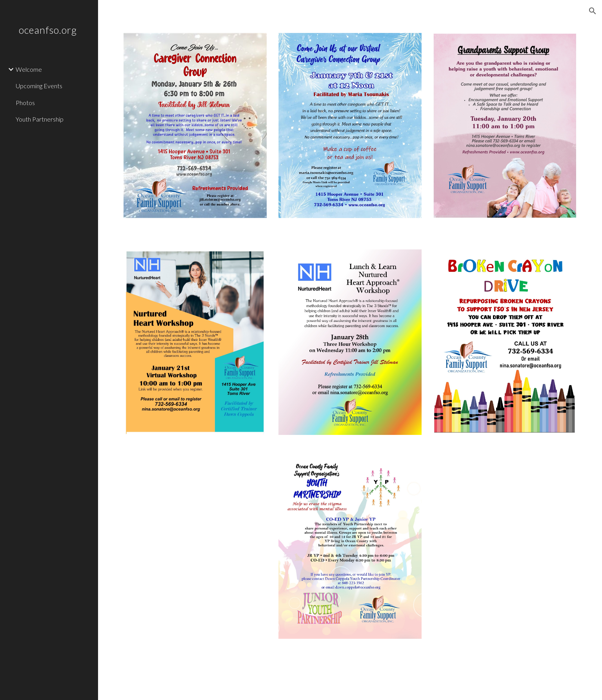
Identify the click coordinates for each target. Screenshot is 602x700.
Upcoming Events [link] (39, 86)
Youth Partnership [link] (40, 119)
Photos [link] (25, 103)
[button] (593, 11)
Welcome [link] (29, 69)
